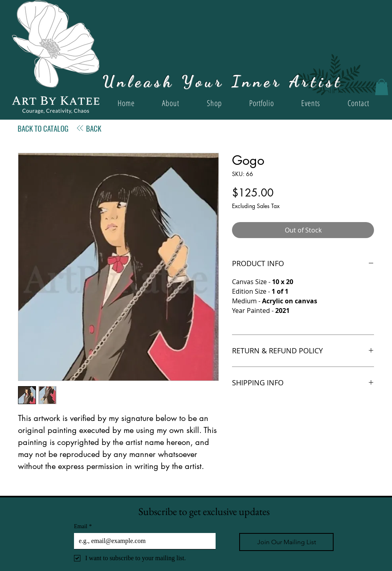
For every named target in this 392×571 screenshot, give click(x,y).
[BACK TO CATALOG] (43, 128)
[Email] (142, 541)
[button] (382, 87)
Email (83, 526)
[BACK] (88, 128)
